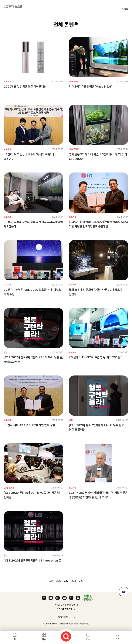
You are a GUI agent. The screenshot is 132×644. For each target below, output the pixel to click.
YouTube (51, 598)
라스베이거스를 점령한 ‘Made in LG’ (90, 87)
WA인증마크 (88, 598)
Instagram (58, 598)
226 (59, 581)
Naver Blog (64, 598)
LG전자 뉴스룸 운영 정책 (64, 605)
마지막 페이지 (94, 581)
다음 (89, 581)
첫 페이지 (39, 581)
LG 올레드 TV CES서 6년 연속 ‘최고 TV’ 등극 (96, 357)
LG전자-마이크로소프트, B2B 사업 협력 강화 (29, 425)
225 (51, 581)
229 (81, 581)
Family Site (65, 617)
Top (124, 592)
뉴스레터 (125, 9)
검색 (66, 636)
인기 (117, 639)
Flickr (71, 598)
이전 (43, 581)
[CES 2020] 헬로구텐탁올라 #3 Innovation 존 (32, 560)
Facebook (44, 598)
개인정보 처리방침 (64, 609)
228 (74, 581)
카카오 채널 (78, 598)
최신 (88, 639)
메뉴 (44, 639)
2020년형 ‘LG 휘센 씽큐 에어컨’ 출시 (26, 87)
